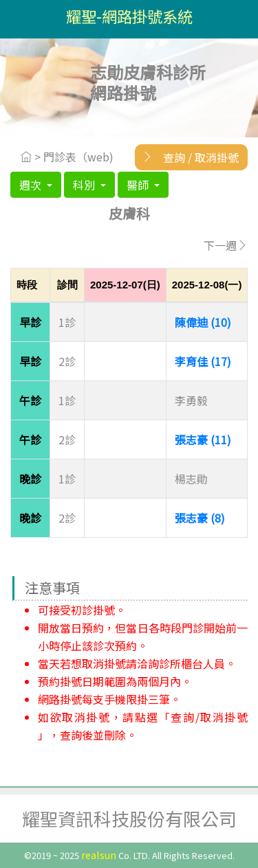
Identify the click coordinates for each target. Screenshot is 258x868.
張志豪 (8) (200, 518)
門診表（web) (78, 157)
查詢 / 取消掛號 (187, 157)
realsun (99, 855)
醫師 (139, 185)
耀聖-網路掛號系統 (129, 16)
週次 (32, 185)
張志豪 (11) (203, 439)
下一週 (226, 245)
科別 (85, 185)
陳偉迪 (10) (203, 322)
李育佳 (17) (203, 361)
